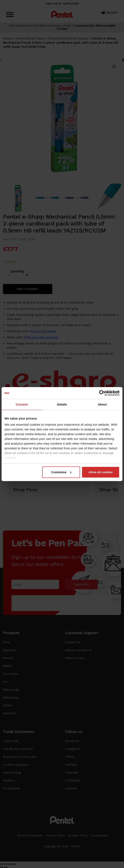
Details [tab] (62, 404)
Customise (61, 472)
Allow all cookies (101, 472)
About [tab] (102, 404)
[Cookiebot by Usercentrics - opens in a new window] (102, 393)
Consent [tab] (22, 404)
